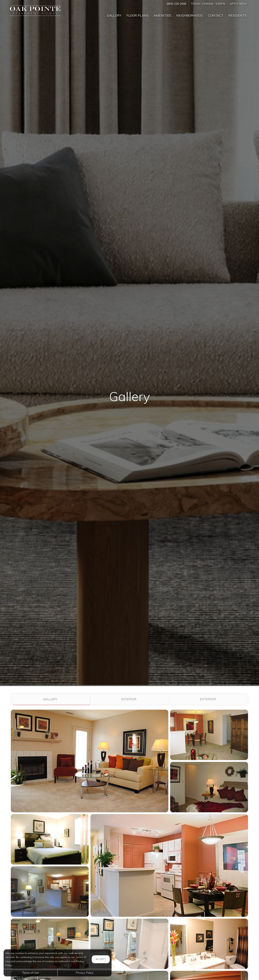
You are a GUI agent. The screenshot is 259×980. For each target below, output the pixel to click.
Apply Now (238, 4)
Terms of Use (30, 973)
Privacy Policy (85, 973)
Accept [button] (101, 959)
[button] (90, 761)
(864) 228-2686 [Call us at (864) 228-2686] (176, 4)
